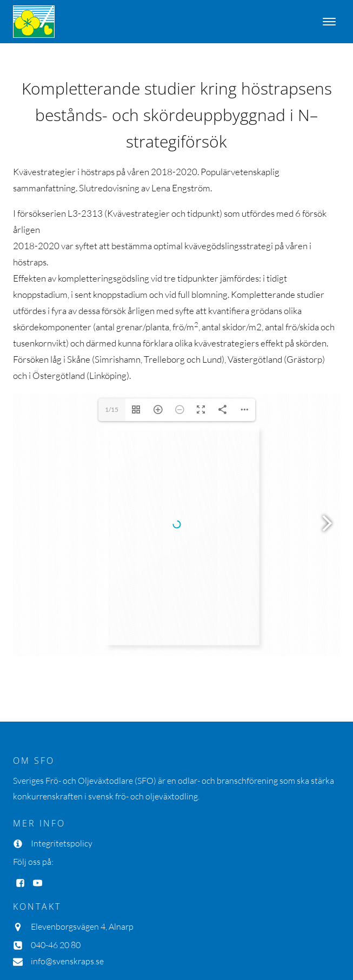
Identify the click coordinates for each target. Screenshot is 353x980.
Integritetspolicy (62, 753)
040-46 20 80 (56, 855)
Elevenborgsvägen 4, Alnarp (82, 836)
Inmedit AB (84, 939)
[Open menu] (329, 22)
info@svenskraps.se (67, 871)
